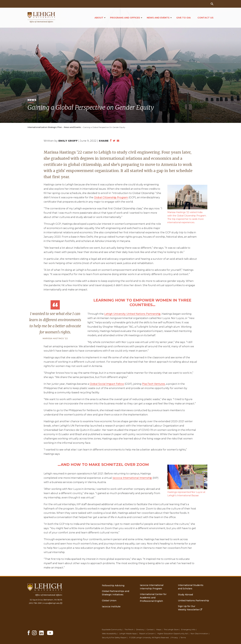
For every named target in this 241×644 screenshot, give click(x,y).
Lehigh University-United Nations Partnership (132, 314)
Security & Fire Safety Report (114, 637)
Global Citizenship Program (111, 197)
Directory (140, 629)
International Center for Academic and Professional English (153, 598)
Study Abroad (185, 595)
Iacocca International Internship (132, 478)
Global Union (109, 601)
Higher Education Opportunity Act (173, 633)
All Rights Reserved (160, 637)
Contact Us (205, 18)
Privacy (175, 637)
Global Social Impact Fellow (107, 384)
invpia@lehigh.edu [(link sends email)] (53, 603)
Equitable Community (112, 629)
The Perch (129, 629)
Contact (150, 629)
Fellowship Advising (113, 585)
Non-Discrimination (199, 633)
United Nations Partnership (194, 601)
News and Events (72, 127)
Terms (183, 637)
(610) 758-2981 (35, 603)
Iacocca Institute (111, 607)
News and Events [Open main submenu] (158, 18)
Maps (159, 629)
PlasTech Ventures (154, 384)
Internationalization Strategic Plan (45, 127)
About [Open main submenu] (99, 18)
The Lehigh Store (171, 629)
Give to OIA (184, 18)
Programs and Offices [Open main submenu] (125, 18)
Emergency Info (188, 629)
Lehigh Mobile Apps (128, 633)
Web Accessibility (109, 633)
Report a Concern (147, 633)
